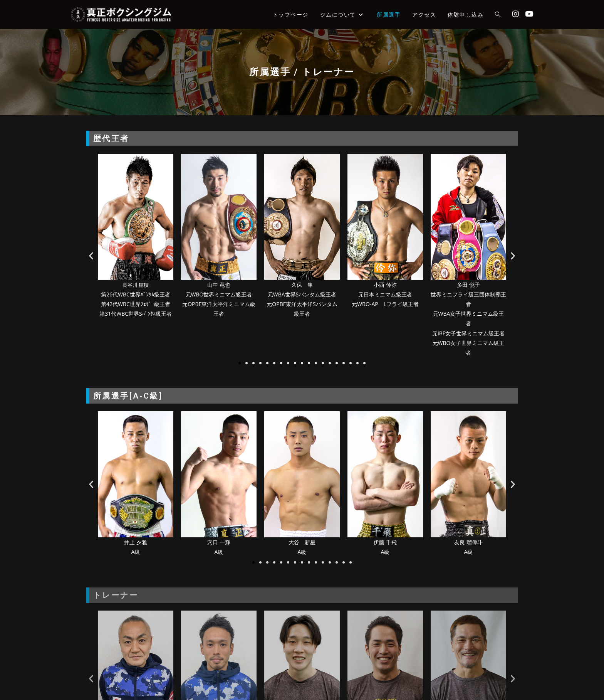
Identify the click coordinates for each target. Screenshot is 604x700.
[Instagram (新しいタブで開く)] (516, 14)
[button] (91, 256)
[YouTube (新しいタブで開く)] (529, 14)
